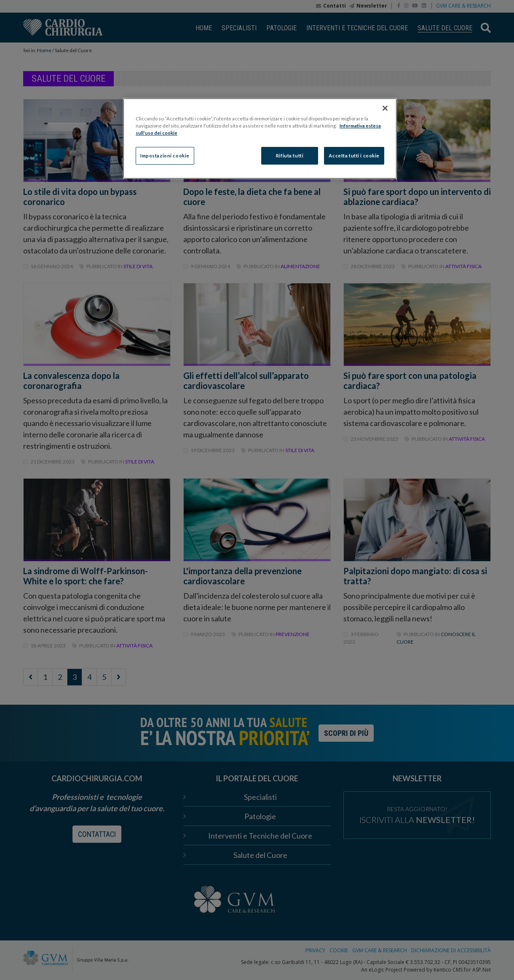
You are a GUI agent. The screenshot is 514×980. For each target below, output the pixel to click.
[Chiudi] (385, 108)
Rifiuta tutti (290, 156)
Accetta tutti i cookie (354, 156)
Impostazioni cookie (165, 156)
